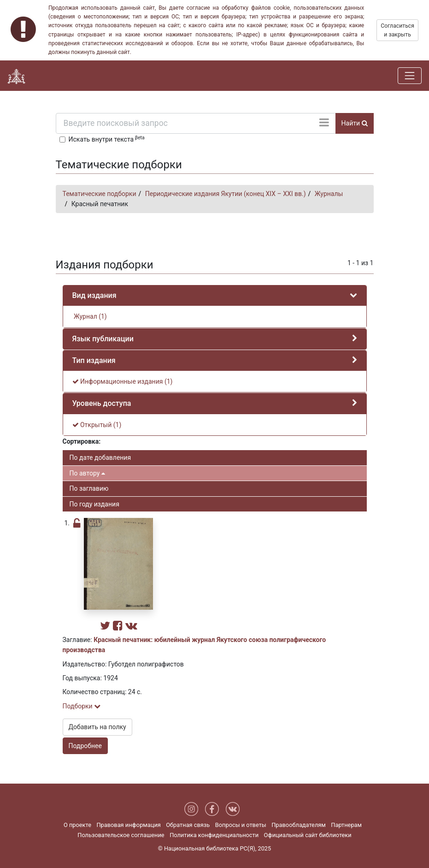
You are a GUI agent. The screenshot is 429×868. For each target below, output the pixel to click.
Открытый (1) (97, 425)
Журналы (329, 194)
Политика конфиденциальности (214, 835)
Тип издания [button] (94, 360)
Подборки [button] (82, 706)
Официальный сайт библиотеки (308, 835)
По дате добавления (100, 458)
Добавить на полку (97, 727)
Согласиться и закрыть (397, 30)
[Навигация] (410, 76)
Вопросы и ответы (241, 825)
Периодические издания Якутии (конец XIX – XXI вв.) (226, 194)
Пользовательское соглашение (121, 835)
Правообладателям (299, 825)
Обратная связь (188, 825)
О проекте (77, 825)
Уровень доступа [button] (102, 403)
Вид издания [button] (94, 295)
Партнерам (346, 825)
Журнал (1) (90, 316)
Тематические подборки (100, 194)
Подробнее (85, 746)
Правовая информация (128, 825)
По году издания (94, 504)
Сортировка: (82, 441)
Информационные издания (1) (123, 381)
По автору (87, 473)
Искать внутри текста (107, 139)
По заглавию (89, 488)
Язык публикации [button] (103, 339)
